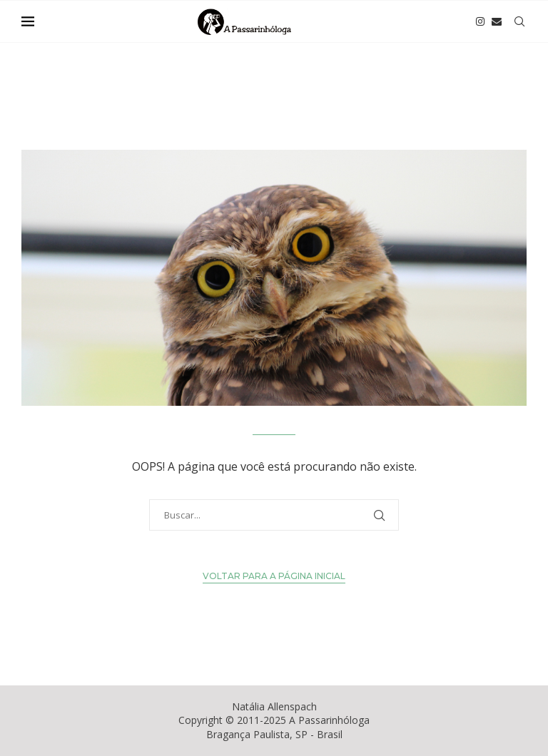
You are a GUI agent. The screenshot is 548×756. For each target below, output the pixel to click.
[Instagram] (480, 21)
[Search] (519, 21)
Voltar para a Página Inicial (274, 576)
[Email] (497, 21)
